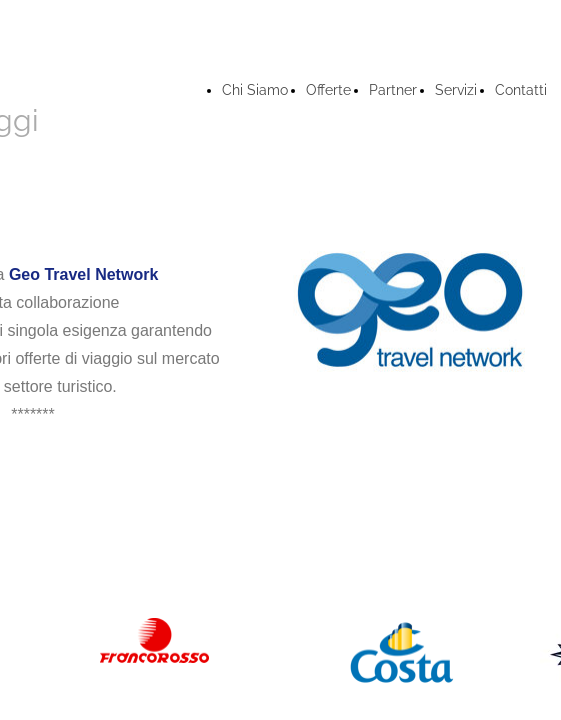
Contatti (521, 90)
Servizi (456, 90)
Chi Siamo (255, 90)
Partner (393, 90)
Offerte (328, 90)
